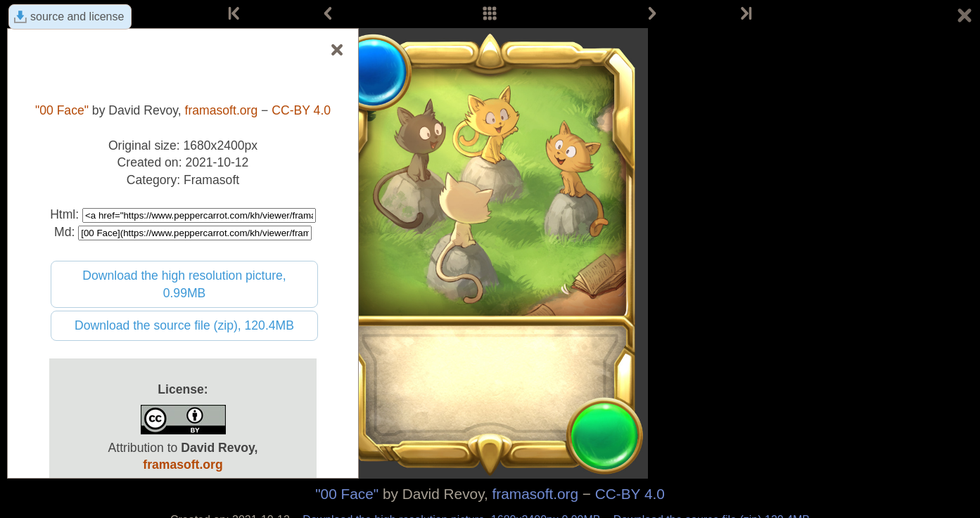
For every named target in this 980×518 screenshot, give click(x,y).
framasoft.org (536, 494)
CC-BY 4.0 (630, 494)
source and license (77, 17)
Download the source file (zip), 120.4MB (184, 325)
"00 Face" (347, 494)
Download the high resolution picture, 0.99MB (184, 284)
